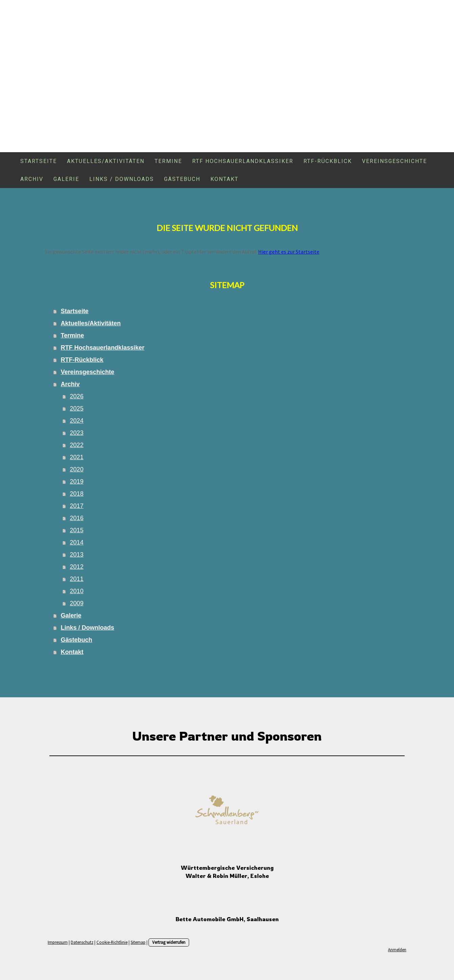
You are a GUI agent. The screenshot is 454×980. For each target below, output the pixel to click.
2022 (77, 445)
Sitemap (138, 942)
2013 (77, 555)
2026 (77, 396)
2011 (77, 579)
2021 (77, 457)
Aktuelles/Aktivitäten (106, 161)
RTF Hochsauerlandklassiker (243, 161)
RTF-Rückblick (328, 161)
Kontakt (224, 179)
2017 (77, 506)
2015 (77, 530)
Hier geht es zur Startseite (289, 252)
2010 (77, 591)
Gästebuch (182, 179)
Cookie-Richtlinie (112, 942)
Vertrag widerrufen (169, 942)
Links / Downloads (122, 179)
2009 (77, 603)
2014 (77, 542)
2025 (77, 409)
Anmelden (397, 950)
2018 (77, 494)
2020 (77, 469)
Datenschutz (82, 942)
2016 (77, 518)
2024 (77, 421)
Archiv (32, 179)
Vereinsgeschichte (394, 161)
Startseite (39, 161)
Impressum (58, 942)
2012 (77, 567)
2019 (77, 482)
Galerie (66, 179)
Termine (168, 161)
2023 (77, 433)
